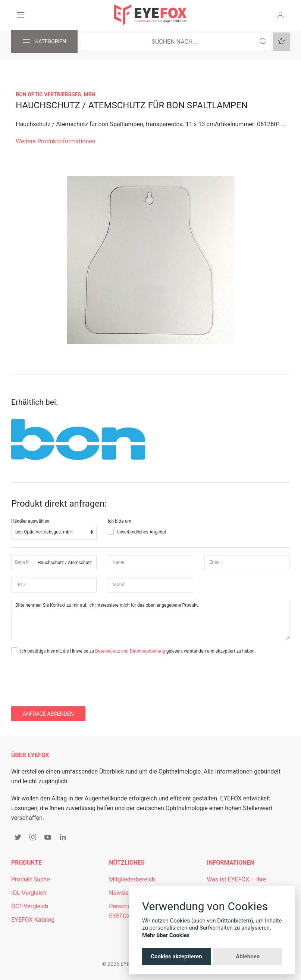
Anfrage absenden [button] (48, 714)
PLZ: (22, 585)
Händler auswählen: (31, 521)
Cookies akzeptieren (176, 956)
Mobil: (119, 585)
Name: (119, 562)
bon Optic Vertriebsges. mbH (55, 94)
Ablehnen (248, 956)
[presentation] (68, 677)
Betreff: (22, 562)
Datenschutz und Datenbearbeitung (130, 651)
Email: (216, 562)
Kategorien (44, 42)
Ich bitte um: (120, 521)
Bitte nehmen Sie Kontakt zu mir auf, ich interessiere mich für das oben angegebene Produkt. (150, 620)
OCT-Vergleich (30, 906)
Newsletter (123, 893)
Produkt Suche (31, 879)
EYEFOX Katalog (33, 920)
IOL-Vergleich (29, 893)
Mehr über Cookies (166, 935)
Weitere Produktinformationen (55, 141)
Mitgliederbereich (132, 879)
